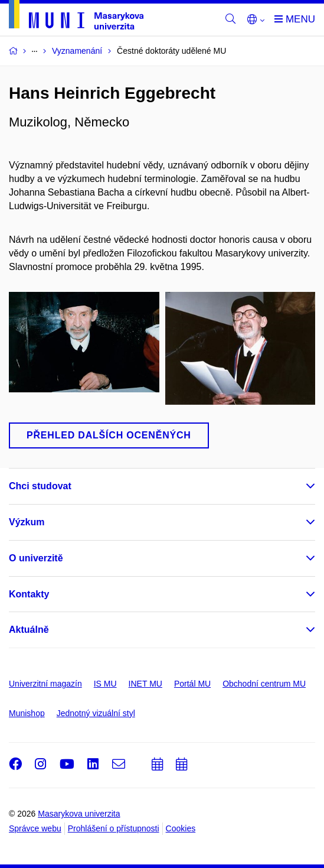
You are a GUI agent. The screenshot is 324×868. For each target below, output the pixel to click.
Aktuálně (29, 630)
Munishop (27, 713)
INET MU (145, 684)
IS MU (105, 684)
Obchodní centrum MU (264, 684)
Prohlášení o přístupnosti (114, 828)
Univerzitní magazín (45, 684)
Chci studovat (40, 486)
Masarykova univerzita (79, 814)
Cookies (181, 828)
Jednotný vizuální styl (96, 713)
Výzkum (27, 522)
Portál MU (192, 684)
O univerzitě (36, 558)
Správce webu (35, 828)
